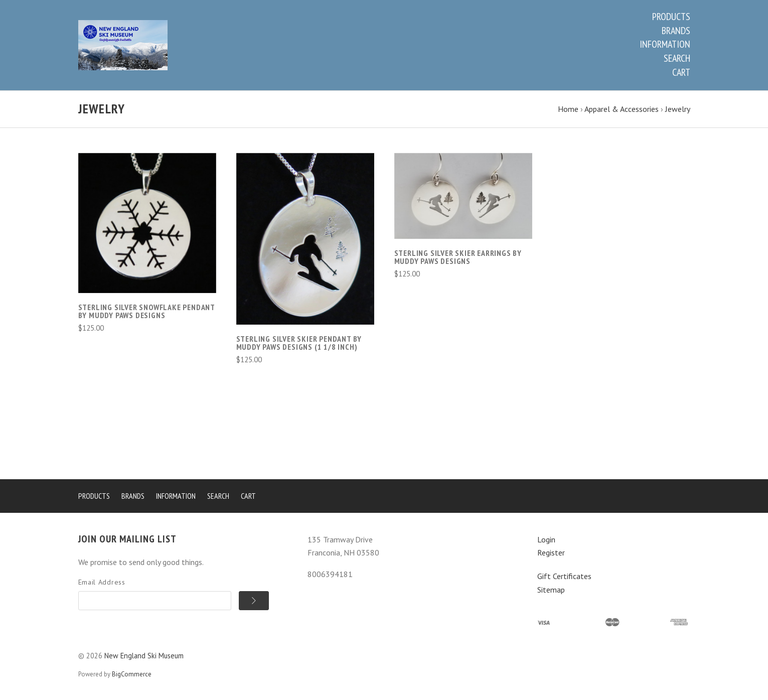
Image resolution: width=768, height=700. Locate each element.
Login (546, 539)
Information (665, 44)
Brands (676, 31)
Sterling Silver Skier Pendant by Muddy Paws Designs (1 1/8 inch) (299, 343)
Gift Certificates (564, 576)
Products (671, 17)
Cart (681, 72)
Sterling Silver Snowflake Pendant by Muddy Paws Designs (146, 311)
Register (551, 552)
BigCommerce (132, 674)
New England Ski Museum (144, 656)
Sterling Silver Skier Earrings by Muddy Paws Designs (458, 257)
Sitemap (551, 590)
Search (677, 58)
